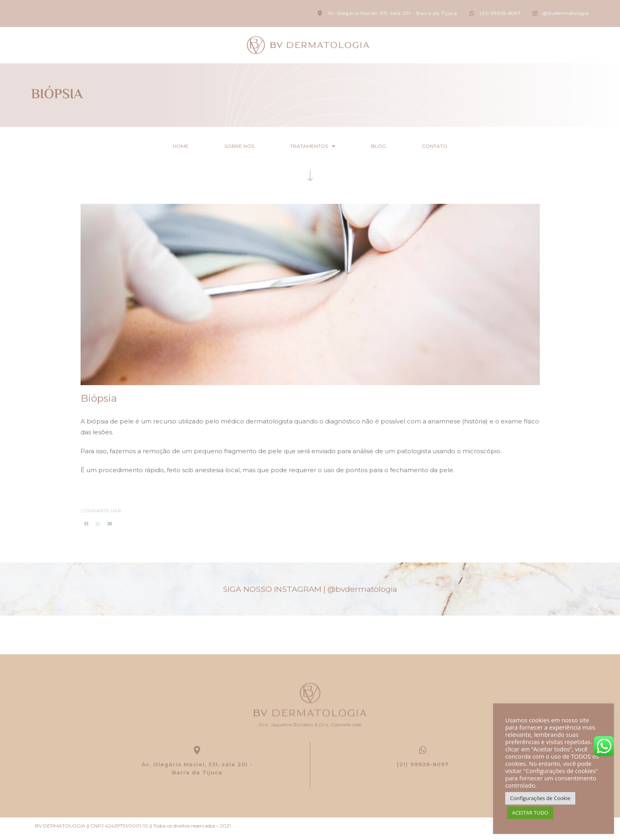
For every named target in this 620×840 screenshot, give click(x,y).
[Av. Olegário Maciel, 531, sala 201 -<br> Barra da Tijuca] (197, 751)
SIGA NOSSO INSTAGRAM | (310, 589)
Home (172, 146)
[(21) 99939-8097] (423, 751)
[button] (86, 523)
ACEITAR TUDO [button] (530, 813)
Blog (383, 146)
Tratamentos (313, 146)
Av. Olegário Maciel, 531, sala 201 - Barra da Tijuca (197, 769)
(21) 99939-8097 (423, 765)
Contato (443, 146)
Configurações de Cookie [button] (540, 798)
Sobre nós (235, 146)
